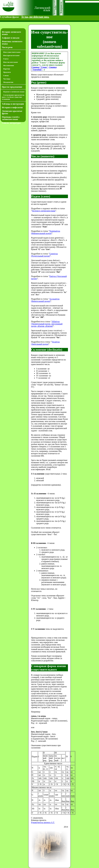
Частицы (7, 79)
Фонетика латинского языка (12, 43)
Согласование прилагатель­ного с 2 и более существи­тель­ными (13, 97)
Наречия (7, 69)
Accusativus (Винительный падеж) (45, 300)
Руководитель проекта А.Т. (43, 822)
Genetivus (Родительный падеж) (44, 255)
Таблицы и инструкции (13, 104)
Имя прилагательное (11, 55)
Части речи (7, 47)
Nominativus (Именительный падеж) (46, 232)
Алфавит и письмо (11, 38)
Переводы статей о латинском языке (11, 118)
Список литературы (11, 123)
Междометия (8, 82)
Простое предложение (12, 87)
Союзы (6, 75)
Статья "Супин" (40, 67)
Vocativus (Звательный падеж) (45, 343)
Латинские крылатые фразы (12, 112)
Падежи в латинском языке (14, 92)
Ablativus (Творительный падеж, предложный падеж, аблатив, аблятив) (47, 324)
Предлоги (7, 72)
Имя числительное (11, 62)
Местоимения (9, 65)
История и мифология (12, 107)
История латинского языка (11, 33)
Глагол (6, 59)
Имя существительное (12, 52)
